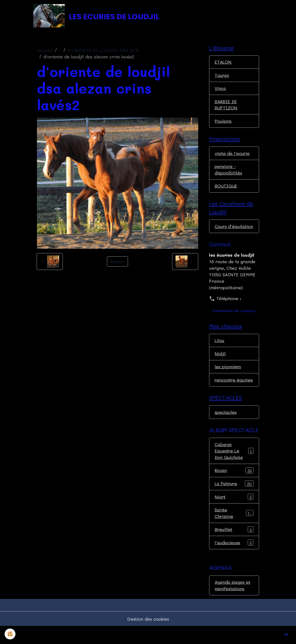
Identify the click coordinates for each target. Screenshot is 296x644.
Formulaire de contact (234, 319)
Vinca (221, 89)
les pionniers (228, 376)
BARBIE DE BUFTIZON (226, 106)
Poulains (223, 122)
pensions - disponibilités (228, 171)
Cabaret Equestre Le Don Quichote (234, 467)
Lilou (219, 349)
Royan (234, 487)
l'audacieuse (234, 560)
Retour (117, 262)
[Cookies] (10, 634)
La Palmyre (234, 500)
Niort (234, 513)
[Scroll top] (286, 634)
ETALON (223, 63)
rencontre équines (225, 392)
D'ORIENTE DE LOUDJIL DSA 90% (103, 51)
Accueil (45, 51)
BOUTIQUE (226, 188)
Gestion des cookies (148, 636)
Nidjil (220, 362)
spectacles (226, 428)
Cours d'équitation (227, 232)
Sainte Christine (234, 530)
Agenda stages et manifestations (233, 602)
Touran (222, 76)
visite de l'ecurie (232, 155)
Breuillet (234, 546)
